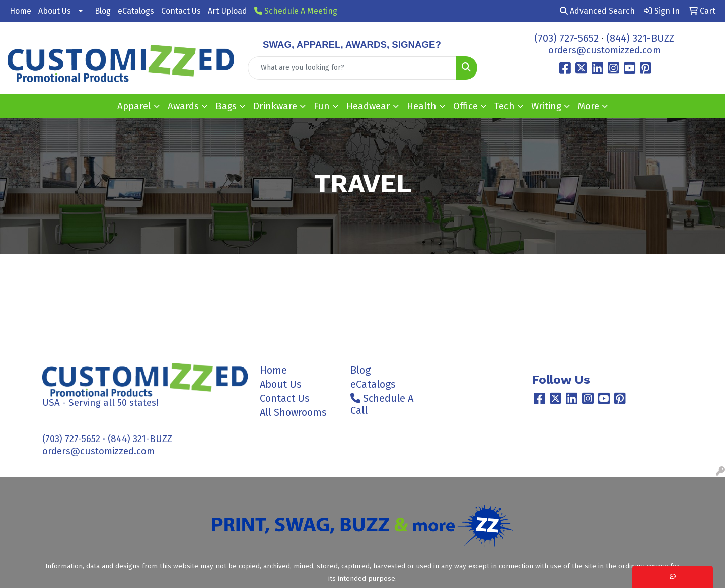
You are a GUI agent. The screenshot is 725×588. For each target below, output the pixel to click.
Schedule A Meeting (296, 11)
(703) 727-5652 (566, 38)
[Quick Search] (352, 68)
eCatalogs (136, 11)
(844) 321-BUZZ (640, 38)
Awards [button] (183, 106)
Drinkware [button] (275, 106)
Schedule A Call (382, 404)
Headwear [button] (368, 106)
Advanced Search (597, 11)
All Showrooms (293, 412)
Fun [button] (322, 106)
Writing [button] (546, 106)
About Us (55, 11)
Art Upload (228, 11)
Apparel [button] (134, 106)
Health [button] (422, 106)
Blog (103, 11)
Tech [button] (504, 106)
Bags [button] (226, 106)
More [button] (589, 106)
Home (20, 11)
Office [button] (465, 106)
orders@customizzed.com (604, 50)
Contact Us (181, 11)
